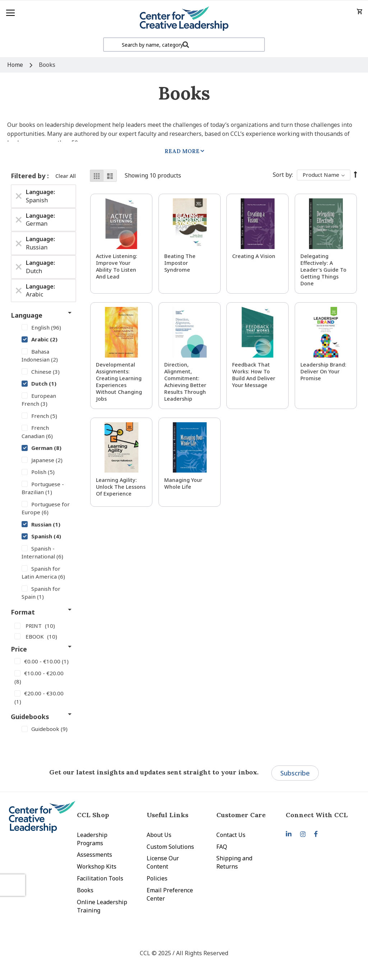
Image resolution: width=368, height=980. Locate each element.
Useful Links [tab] (167, 815)
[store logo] (184, 19)
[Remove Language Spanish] (19, 196)
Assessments (95, 855)
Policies (157, 878)
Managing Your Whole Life (183, 483)
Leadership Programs (92, 839)
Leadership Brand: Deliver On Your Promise (323, 371)
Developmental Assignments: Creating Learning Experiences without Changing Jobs (119, 382)
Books (85, 890)
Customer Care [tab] (241, 815)
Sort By (282, 175)
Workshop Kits (97, 866)
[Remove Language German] (19, 220)
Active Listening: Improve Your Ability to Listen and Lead (117, 266)
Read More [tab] (182, 151)
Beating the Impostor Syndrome (180, 263)
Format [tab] (23, 612)
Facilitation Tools (100, 878)
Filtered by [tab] (29, 176)
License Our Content (163, 862)
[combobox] (184, 45)
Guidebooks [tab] (30, 717)
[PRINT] (43, 626)
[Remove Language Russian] (19, 243)
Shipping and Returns (234, 862)
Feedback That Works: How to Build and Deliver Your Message (254, 375)
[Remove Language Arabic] (19, 290)
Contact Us (231, 835)
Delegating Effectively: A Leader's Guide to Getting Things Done (323, 270)
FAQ (222, 847)
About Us (159, 835)
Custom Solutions (170, 847)
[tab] (321, 815)
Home (16, 65)
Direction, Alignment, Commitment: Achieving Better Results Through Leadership (185, 382)
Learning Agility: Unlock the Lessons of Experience (121, 487)
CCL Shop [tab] (93, 815)
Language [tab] (27, 315)
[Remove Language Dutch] (19, 267)
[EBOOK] (43, 636)
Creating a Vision (254, 256)
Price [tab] (19, 649)
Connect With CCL (317, 815)
